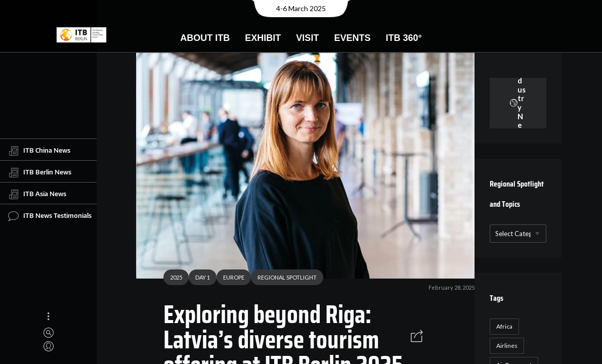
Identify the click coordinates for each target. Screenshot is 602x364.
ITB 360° (403, 38)
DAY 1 (199, 279)
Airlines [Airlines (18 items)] (505, 346)
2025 (172, 279)
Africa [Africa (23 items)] (503, 326)
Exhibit (263, 38)
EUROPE (230, 279)
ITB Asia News (37, 194)
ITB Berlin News (40, 172)
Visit (307, 38)
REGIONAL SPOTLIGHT (283, 279)
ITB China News (39, 151)
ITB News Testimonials (50, 216)
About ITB (205, 38)
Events (352, 38)
